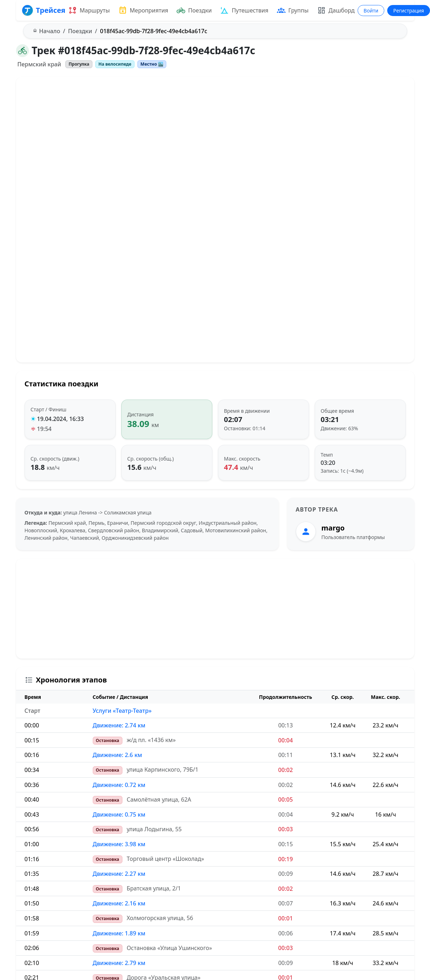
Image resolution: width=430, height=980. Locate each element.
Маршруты (89, 10)
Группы (293, 10)
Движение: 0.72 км (119, 785)
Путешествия (244, 10)
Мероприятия (143, 10)
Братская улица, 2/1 (154, 888)
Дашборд (336, 10)
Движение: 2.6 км (118, 755)
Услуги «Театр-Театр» (122, 711)
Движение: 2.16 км (119, 903)
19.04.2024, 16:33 (60, 419)
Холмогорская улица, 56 (160, 918)
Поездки (194, 10)
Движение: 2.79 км (119, 963)
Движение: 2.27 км (119, 874)
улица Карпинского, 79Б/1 (163, 770)
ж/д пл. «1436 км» (151, 740)
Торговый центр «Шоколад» (165, 859)
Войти (371, 11)
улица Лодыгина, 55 (154, 829)
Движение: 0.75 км (119, 814)
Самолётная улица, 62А (159, 799)
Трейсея (44, 10)
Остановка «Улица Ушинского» (169, 948)
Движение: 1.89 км (119, 933)
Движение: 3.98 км (119, 844)
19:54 (44, 429)
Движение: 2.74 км (119, 725)
